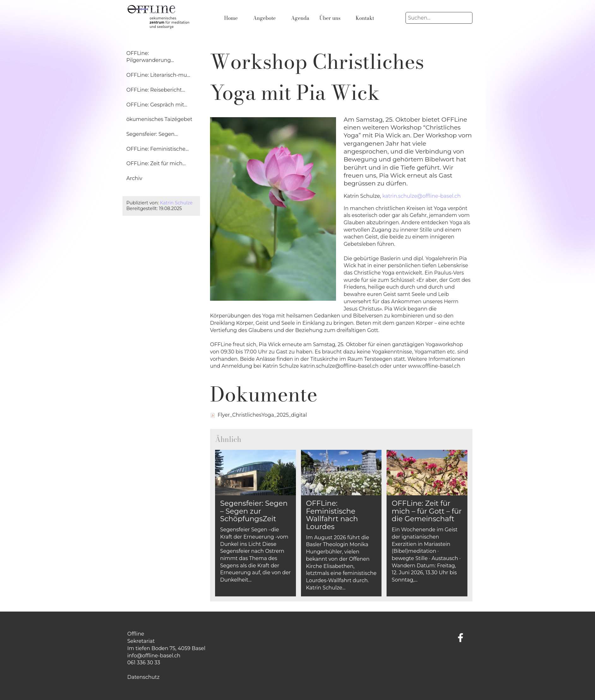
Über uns (330, 18)
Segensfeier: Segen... (152, 134)
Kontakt (365, 18)
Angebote (264, 18)
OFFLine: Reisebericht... (156, 90)
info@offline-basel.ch (154, 656)
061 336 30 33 (144, 663)
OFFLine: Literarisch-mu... (158, 75)
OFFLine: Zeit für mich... (156, 163)
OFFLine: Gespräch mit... (157, 105)
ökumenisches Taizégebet (159, 119)
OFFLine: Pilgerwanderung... (150, 57)
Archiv (134, 178)
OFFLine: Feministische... (157, 149)
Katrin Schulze (176, 203)
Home (231, 18)
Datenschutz (143, 677)
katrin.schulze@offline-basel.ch (421, 196)
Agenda (300, 18)
